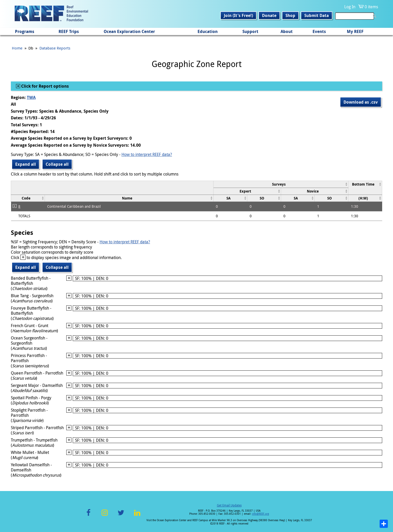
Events (319, 31)
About (287, 31)
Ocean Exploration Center (129, 31)
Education (208, 31)
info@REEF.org (260, 514)
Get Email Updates (229, 505)
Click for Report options (44, 86)
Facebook (88, 516)
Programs (25, 31)
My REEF (355, 31)
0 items (371, 7)
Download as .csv (361, 102)
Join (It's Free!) (238, 15)
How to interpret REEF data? (147, 154)
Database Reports (55, 48)
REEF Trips (69, 31)
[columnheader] (281, 184)
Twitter (121, 516)
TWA (31, 97)
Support (250, 31)
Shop (290, 15)
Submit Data (317, 15)
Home (17, 48)
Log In (350, 7)
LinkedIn (137, 516)
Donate (269, 15)
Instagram (105, 516)
